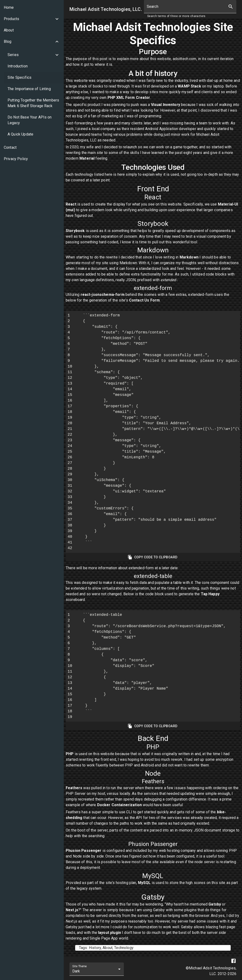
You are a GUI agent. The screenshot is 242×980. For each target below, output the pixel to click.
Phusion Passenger (84, 851)
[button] (32, 19)
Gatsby (215, 904)
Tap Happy (210, 594)
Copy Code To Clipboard (153, 557)
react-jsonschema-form (103, 295)
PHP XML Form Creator (129, 98)
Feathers (74, 788)
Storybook (75, 231)
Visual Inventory (166, 105)
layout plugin (110, 933)
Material (87, 158)
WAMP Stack (189, 86)
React (71, 204)
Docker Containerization (119, 805)
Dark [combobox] (76, 971)
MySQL (144, 883)
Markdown (189, 257)
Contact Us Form (144, 300)
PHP (70, 754)
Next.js (72, 910)
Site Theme (80, 966)
